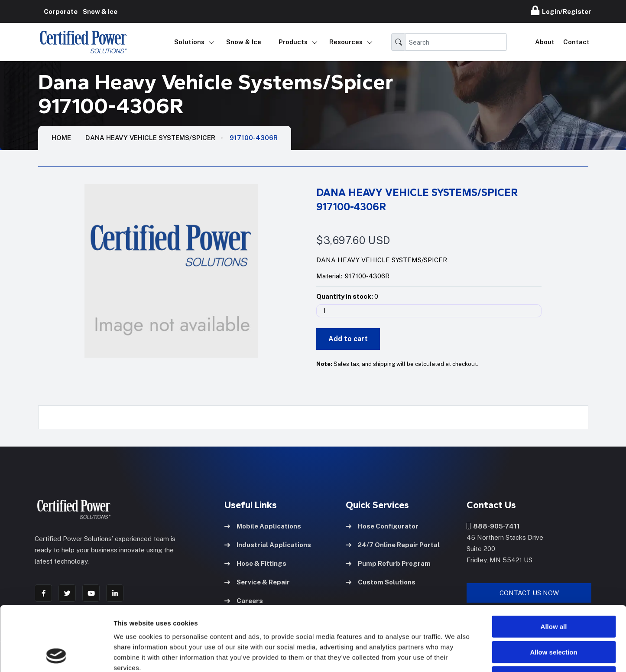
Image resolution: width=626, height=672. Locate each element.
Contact (576, 42)
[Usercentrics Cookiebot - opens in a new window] (56, 655)
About (545, 42)
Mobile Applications (263, 526)
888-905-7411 (493, 526)
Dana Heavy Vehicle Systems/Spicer (150, 138)
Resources (346, 42)
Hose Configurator (382, 526)
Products (293, 42)
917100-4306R (254, 138)
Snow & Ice (244, 42)
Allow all (554, 566)
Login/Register (561, 10)
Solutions (189, 42)
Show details (455, 655)
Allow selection (553, 592)
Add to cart (348, 339)
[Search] (456, 42)
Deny (554, 617)
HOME (61, 138)
